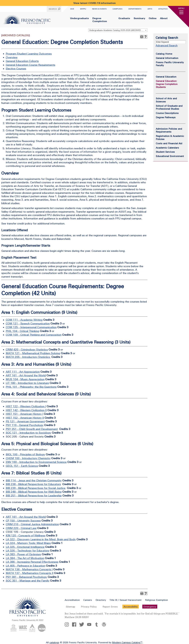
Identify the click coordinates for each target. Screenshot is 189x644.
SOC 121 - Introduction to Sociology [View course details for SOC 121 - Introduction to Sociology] (28, 433)
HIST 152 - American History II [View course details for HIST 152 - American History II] (25, 418)
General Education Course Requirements (30, 65)
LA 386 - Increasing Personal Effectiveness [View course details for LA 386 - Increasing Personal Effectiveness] (32, 562)
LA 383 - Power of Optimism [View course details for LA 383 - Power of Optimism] (23, 554)
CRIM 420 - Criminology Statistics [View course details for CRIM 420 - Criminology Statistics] (27, 350)
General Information (167, 58)
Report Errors (110, 607)
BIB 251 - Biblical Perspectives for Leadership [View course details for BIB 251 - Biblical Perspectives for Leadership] (34, 496)
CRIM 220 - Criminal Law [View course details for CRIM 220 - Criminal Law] (21, 528)
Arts (150, 9)
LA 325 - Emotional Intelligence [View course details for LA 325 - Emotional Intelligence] (25, 547)
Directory (101, 600)
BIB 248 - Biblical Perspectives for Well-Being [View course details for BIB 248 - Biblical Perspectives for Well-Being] (34, 492)
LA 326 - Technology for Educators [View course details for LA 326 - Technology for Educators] (27, 551)
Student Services (165, 152)
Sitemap (70, 607)
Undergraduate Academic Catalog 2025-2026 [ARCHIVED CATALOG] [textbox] (118, 30)
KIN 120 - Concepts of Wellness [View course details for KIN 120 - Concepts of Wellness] (26, 535)
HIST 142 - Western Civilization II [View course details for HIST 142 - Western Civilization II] (26, 410)
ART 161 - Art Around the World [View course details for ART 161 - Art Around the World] (26, 375)
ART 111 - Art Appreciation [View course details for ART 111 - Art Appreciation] (23, 372)
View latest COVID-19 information (94, 3)
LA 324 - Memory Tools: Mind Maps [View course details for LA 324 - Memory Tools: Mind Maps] (28, 543)
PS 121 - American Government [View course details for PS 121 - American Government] (25, 421)
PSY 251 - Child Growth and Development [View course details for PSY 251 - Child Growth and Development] (32, 429)
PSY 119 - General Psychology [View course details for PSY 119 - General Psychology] (25, 425)
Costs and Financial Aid (169, 143)
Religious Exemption (156, 600)
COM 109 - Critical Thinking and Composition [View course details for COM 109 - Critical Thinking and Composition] (34, 335)
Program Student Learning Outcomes (29, 54)
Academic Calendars (167, 148)
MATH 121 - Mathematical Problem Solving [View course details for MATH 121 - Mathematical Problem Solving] (33, 353)
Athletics (163, 9)
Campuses (117, 9)
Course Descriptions (167, 113)
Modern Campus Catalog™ (127, 642)
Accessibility (131, 607)
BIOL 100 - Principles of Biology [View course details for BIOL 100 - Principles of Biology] (25, 454)
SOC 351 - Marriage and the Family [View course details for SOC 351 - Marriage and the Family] (28, 581)
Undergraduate (80, 18)
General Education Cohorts (22, 61)
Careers (88, 600)
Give (72, 9)
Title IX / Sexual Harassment (125, 600)
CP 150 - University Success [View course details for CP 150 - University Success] (23, 521)
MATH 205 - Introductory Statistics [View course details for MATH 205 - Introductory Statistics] (28, 357)
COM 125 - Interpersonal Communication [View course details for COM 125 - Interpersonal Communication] (31, 327)
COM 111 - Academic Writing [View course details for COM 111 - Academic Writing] (24, 320)
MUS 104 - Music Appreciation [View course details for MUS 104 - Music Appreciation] (25, 379)
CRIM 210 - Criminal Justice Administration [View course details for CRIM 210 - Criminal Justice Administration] (32, 524)
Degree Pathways (166, 117)
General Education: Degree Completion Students (167, 84)
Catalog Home (164, 54)
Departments (135, 9)
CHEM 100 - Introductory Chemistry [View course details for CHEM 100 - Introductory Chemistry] (28, 458)
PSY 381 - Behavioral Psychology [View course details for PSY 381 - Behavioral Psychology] (26, 577)
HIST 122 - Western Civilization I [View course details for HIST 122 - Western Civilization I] (26, 406)
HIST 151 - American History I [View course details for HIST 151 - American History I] (24, 414)
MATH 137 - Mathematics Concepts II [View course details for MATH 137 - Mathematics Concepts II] (30, 573)
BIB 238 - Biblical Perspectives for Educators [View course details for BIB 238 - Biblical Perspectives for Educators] (33, 484)
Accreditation (72, 600)
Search (53, 9)
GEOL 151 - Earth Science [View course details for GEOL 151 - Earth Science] (22, 466)
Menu (181, 8)
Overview (12, 57)
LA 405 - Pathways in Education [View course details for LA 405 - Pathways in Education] (25, 566)
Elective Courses (16, 69)
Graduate (124, 18)
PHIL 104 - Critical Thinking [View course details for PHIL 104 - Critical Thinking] (22, 331)
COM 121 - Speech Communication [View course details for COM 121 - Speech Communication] (28, 323)
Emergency (150, 607)
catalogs (54, 642)
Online (153, 18)
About (164, 18)
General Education (166, 77)
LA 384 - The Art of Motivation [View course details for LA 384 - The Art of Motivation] (25, 558)
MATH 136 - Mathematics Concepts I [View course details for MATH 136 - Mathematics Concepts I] (29, 569)
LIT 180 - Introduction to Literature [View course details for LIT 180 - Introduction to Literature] (27, 383)
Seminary (139, 18)
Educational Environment (170, 156)
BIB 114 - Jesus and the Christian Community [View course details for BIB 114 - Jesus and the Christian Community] (34, 480)
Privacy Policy (89, 607)
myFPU (83, 9)
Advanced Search (167, 45)
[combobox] (118, 30)
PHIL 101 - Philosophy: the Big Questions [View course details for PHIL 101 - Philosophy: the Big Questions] (31, 387)
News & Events (99, 9)
